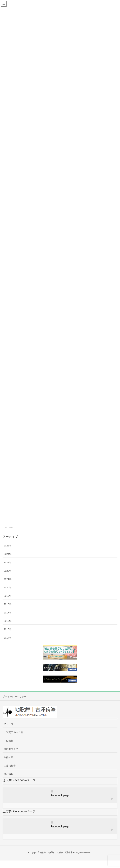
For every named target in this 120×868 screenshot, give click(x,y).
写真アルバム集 (15, 732)
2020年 (8, 588)
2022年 (8, 571)
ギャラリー (10, 724)
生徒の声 (9, 757)
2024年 (8, 554)
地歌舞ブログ (11, 749)
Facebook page (60, 795)
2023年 (8, 562)
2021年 (8, 579)
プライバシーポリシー (15, 696)
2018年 (8, 604)
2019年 (8, 596)
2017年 (8, 613)
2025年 (8, 546)
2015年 (8, 629)
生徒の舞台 (10, 766)
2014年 (8, 638)
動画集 (10, 741)
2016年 (8, 621)
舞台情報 (9, 774)
